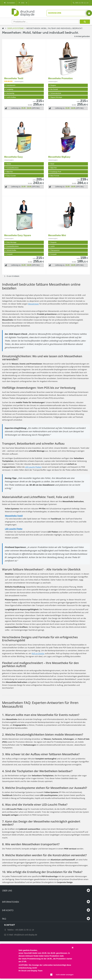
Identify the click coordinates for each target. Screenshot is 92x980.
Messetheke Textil (14, 78)
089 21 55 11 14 (81, 3)
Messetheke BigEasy (59, 157)
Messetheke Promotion (60, 78)
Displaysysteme (16, 28)
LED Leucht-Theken (33, 467)
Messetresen (34, 304)
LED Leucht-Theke (14, 529)
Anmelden (9, 3)
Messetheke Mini (57, 235)
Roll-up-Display (38, 653)
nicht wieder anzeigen (65, 975)
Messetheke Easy (14, 157)
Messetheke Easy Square (18, 235)
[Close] (73, 947)
